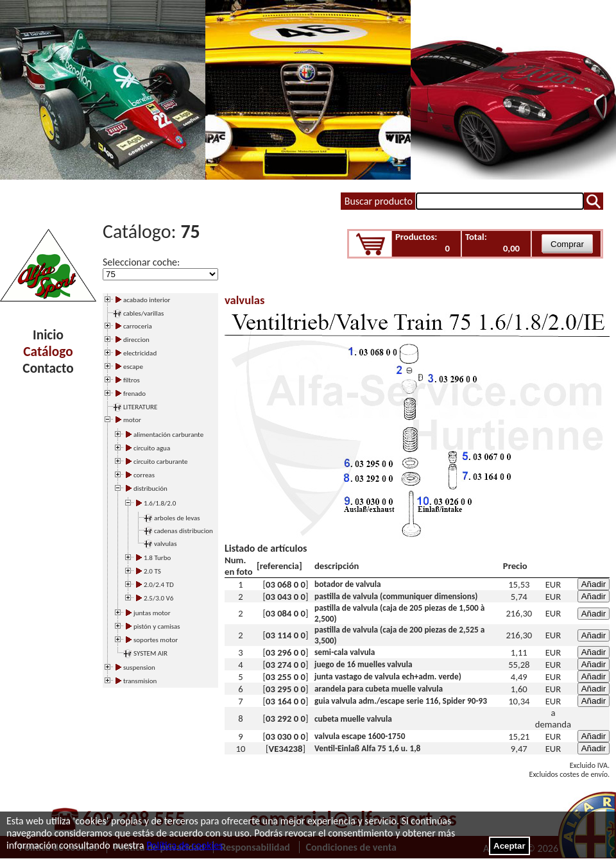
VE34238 (286, 749)
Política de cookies (184, 845)
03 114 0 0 (286, 635)
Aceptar (509, 846)
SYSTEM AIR (150, 653)
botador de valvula (348, 584)
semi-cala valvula (345, 652)
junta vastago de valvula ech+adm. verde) (388, 676)
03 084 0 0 (286, 613)
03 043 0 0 (286, 597)
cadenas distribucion (184, 531)
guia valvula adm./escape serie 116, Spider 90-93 (401, 701)
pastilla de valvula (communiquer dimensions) (396, 596)
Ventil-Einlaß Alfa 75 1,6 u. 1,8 (367, 748)
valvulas (165, 544)
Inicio (48, 335)
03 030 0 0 (286, 736)
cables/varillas (143, 313)
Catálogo (48, 352)
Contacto (48, 368)
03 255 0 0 (286, 677)
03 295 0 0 (286, 689)
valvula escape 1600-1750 (360, 736)
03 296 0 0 (286, 652)
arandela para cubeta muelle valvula (379, 689)
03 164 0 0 (286, 701)
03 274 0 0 (286, 665)
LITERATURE (140, 407)
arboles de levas (177, 518)
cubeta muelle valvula (353, 719)
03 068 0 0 (286, 584)
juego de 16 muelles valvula (364, 664)
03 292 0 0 (286, 719)
